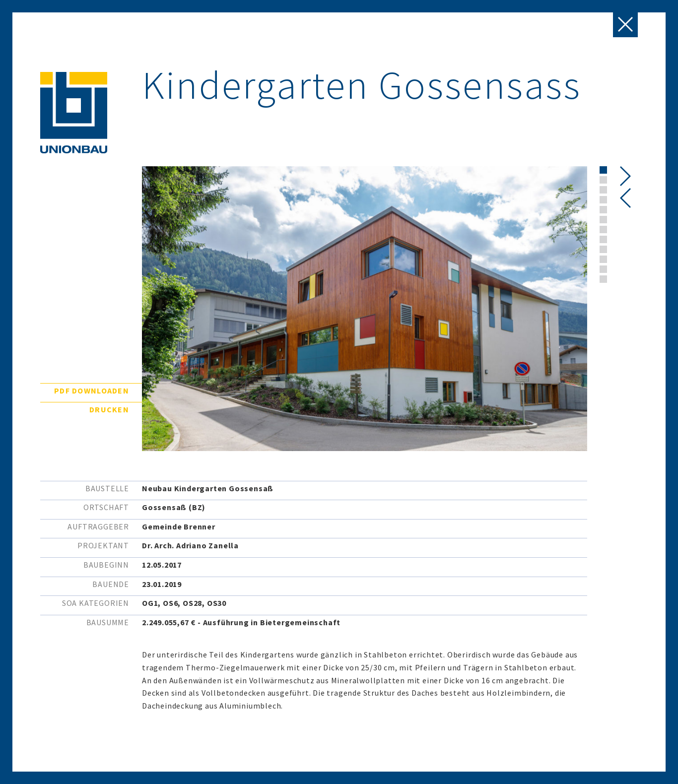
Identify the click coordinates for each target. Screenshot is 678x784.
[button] (603, 170)
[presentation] (626, 198)
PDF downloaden (92, 391)
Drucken (109, 409)
